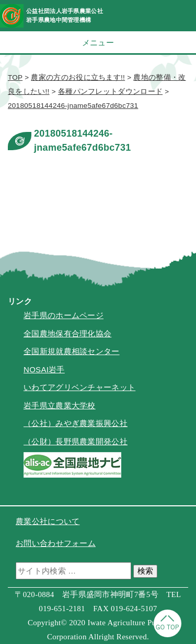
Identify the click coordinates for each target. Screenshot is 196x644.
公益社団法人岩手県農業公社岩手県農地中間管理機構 (65, 15)
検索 (145, 571)
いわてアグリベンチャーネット (79, 387)
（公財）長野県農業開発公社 (76, 441)
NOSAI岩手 (44, 369)
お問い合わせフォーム (56, 543)
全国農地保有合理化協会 (67, 333)
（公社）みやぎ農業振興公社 (76, 423)
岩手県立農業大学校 (60, 405)
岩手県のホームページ (64, 315)
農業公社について (48, 521)
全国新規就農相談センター (72, 351)
